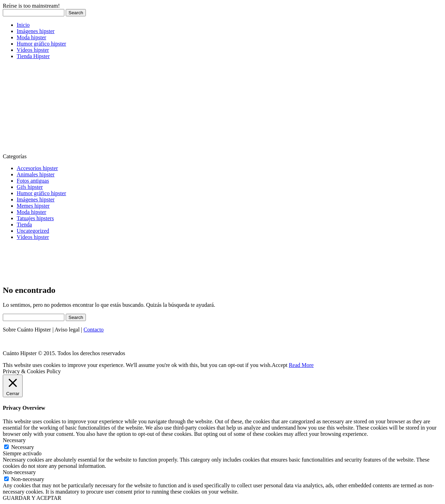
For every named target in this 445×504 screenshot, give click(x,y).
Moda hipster (31, 37)
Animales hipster (36, 174)
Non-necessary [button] (19, 472)
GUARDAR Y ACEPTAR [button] (32, 498)
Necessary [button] (14, 440)
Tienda (24, 225)
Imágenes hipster (36, 31)
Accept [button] (279, 365)
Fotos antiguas (33, 181)
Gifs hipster (30, 187)
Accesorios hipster (37, 168)
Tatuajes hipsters (35, 218)
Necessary (23, 447)
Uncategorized (33, 231)
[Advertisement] (55, 109)
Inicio (23, 25)
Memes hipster (33, 206)
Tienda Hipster (33, 56)
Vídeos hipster (33, 50)
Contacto (94, 330)
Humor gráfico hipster (41, 44)
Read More (301, 365)
